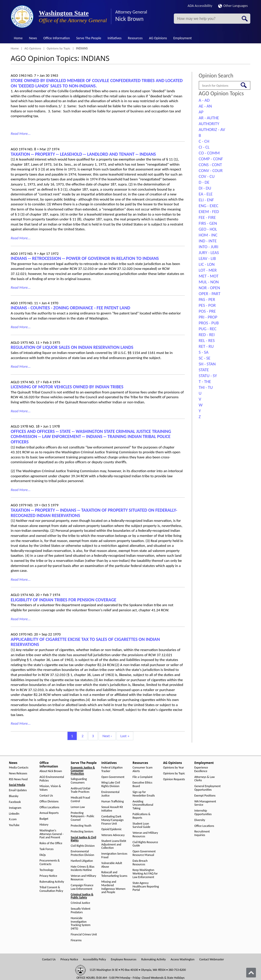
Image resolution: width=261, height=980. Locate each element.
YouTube (14, 825)
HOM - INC (208, 235)
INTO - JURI (209, 247)
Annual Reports (49, 813)
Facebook (15, 802)
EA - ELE (206, 194)
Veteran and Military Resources (84, 878)
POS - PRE (207, 311)
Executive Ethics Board (142, 784)
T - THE (205, 382)
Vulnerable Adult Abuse (112, 865)
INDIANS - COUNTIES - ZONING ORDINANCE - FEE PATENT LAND (70, 308)
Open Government (113, 777)
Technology (47, 870)
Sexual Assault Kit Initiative (112, 809)
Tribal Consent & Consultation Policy (51, 889)
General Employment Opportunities (208, 788)
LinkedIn (14, 814)
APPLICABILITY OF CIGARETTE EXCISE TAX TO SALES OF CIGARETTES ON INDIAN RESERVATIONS (85, 642)
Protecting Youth (81, 826)
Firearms (76, 940)
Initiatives (115, 38)
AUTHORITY (209, 124)
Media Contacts (19, 768)
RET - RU (206, 346)
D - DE (204, 182)
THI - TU (206, 387)
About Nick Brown (51, 771)
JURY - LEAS (209, 253)
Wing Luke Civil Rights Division (111, 784)
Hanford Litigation (82, 861)
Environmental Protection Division (83, 853)
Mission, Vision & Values (50, 788)
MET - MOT (209, 276)
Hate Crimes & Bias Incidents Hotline (83, 869)
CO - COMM (209, 153)
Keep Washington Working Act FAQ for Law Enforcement (145, 874)
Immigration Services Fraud (114, 856)
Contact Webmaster (212, 959)
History (44, 825)
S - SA (204, 352)
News (33, 38)
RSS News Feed (18, 779)
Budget (44, 819)
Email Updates (18, 790)
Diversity (200, 820)
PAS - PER (207, 300)
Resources (135, 38)
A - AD (204, 100)
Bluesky (14, 796)
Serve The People (89, 38)
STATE (204, 370)
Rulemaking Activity (52, 882)
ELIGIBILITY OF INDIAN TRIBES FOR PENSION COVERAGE (63, 600)
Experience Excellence (201, 769)
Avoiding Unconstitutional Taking (143, 805)
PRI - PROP (208, 317)
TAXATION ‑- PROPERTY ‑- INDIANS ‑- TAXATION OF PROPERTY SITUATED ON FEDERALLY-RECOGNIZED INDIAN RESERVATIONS (94, 513)
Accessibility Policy (95, 959)
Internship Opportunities (203, 812)
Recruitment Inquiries (202, 833)
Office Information (57, 38)
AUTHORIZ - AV (212, 130)
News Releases (18, 773)
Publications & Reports (141, 816)
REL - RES (207, 341)
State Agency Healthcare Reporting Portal (146, 887)
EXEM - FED (209, 212)
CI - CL (204, 147)
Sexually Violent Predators (81, 911)
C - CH (204, 141)
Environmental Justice (110, 794)
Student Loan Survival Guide (141, 825)
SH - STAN (207, 364)
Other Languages (233, 6)
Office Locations (49, 807)
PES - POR (207, 305)
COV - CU (207, 176)
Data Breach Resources (140, 863)
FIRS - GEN (208, 223)
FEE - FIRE (207, 217)
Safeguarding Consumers (79, 781)
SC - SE (205, 358)
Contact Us (46, 796)
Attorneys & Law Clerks (205, 779)
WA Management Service (205, 803)
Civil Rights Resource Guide (145, 844)
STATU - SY (208, 376)
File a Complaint (142, 777)
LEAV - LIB (207, 259)
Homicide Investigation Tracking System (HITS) (81, 923)
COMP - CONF (211, 159)
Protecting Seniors (82, 832)
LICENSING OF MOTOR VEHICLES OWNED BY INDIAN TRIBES (67, 387)
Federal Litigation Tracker (112, 769)
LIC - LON (207, 264)
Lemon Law (78, 807)
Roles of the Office (51, 843)
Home (18, 38)
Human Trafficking (113, 802)
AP (201, 112)
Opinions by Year (173, 768)
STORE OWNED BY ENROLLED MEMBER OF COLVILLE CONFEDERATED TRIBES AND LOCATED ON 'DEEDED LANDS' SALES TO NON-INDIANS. (97, 83)
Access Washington (182, 959)
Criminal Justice (81, 903)
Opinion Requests (174, 779)
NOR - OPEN (210, 288)
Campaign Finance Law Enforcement (82, 887)
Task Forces (47, 849)
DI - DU (205, 188)
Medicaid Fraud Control (81, 799)
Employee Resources (124, 959)
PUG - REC (208, 329)
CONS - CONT (210, 165)
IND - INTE (208, 241)
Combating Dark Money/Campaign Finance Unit (113, 820)
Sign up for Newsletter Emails (144, 794)
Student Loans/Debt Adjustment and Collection (114, 845)
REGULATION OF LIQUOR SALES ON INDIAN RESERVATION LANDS (72, 347)
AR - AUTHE (209, 118)
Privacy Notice (48, 876)
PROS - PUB (209, 323)
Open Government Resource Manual (144, 853)
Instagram (15, 808)
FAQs (43, 855)
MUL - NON (209, 282)
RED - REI (207, 335)
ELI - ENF (206, 200)
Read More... (21, 134)
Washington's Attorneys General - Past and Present (51, 834)
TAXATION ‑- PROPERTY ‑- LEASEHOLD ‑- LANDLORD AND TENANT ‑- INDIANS (83, 154)
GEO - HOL (208, 229)
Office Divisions (49, 802)
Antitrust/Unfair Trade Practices (81, 790)
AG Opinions (158, 38)
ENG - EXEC (209, 206)
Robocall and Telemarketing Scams (114, 874)
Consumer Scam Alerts (142, 769)
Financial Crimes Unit (84, 935)
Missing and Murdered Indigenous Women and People (114, 887)
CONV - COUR (211, 171)
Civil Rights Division (83, 846)
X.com (13, 819)
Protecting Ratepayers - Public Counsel (83, 817)
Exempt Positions (205, 796)
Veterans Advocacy (113, 835)
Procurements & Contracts (50, 862)
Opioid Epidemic (112, 829)
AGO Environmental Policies (52, 779)
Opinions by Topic (58, 48)
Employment (182, 38)
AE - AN (205, 106)
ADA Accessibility (200, 6)
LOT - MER (208, 270)
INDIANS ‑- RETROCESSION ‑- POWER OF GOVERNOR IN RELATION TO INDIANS (85, 258)
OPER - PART (210, 294)
